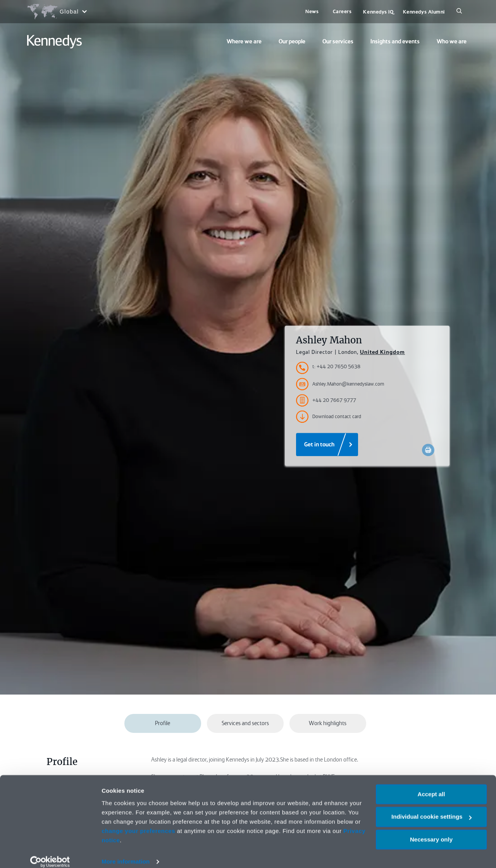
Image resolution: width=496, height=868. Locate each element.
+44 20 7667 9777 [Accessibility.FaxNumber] (326, 401)
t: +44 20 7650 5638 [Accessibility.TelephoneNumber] (336, 367)
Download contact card (329, 417)
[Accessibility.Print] (428, 450)
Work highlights (328, 723)
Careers (342, 11)
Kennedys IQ (378, 12)
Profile (163, 723)
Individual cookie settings (431, 808)
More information (126, 853)
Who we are (452, 41)
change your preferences (138, 822)
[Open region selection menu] (57, 12)
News (312, 11)
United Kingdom (382, 352)
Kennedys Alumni (424, 12)
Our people (292, 41)
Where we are (244, 41)
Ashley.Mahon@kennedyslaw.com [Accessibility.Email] (340, 384)
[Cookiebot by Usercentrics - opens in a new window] (50, 853)
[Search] (459, 12)
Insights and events (395, 41)
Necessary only (431, 831)
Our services (338, 41)
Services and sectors (245, 723)
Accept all (431, 785)
